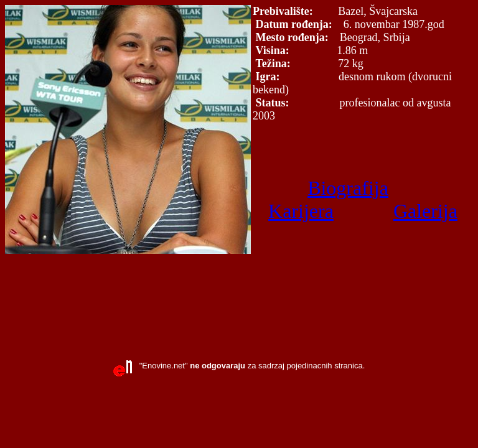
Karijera (301, 211)
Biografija (348, 188)
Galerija (425, 211)
